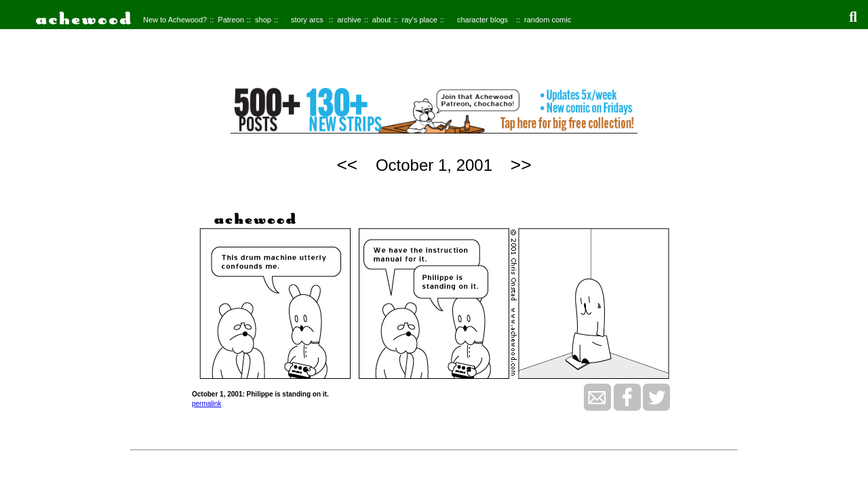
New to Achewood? (175, 20)
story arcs (307, 20)
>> (521, 165)
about (382, 20)
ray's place (420, 20)
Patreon (231, 20)
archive (349, 20)
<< (347, 165)
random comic (548, 20)
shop (263, 20)
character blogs (482, 20)
